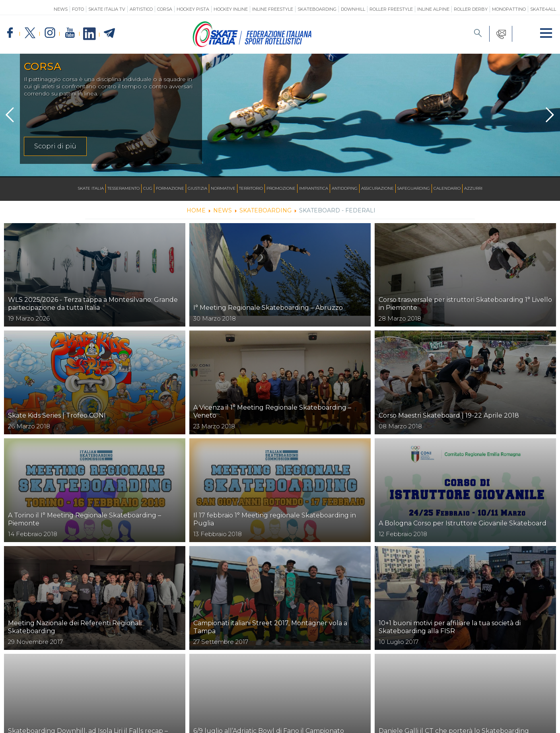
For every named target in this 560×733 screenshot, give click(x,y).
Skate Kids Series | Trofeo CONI (57, 415)
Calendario (447, 188)
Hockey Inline (231, 9)
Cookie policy (400, 721)
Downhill (353, 9)
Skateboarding (317, 9)
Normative (223, 188)
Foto (78, 9)
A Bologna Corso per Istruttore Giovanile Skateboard (463, 523)
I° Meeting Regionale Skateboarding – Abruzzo (268, 308)
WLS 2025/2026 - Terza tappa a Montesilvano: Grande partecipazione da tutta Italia (93, 304)
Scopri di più (55, 146)
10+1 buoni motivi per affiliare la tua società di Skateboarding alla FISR (450, 627)
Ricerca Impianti (246, 721)
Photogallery (314, 721)
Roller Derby (471, 9)
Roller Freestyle (391, 9)
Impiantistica (314, 188)
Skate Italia (91, 188)
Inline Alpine (433, 9)
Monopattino (509, 9)
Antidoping (345, 188)
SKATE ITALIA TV (107, 9)
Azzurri (473, 188)
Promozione (281, 188)
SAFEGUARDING (414, 188)
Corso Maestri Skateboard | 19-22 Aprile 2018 (449, 415)
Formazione (170, 188)
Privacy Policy (356, 721)
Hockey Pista (193, 9)
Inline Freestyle (273, 9)
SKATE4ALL (543, 9)
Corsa (165, 9)
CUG (148, 188)
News (61, 9)
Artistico (141, 9)
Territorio (251, 188)
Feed (282, 721)
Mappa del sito (162, 721)
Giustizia (197, 188)
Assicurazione (377, 188)
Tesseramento (123, 188)
